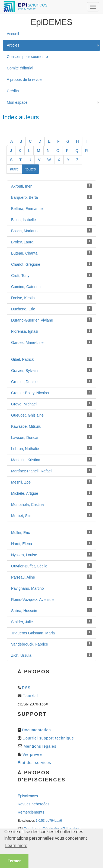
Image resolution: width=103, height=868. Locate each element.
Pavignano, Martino (28, 588)
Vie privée (32, 754)
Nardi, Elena (22, 544)
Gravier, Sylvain (24, 371)
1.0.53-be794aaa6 (49, 821)
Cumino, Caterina (26, 287)
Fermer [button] (14, 861)
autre (14, 169)
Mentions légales (40, 746)
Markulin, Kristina (26, 460)
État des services (34, 763)
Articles (13, 45)
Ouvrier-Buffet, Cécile (29, 566)
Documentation (36, 730)
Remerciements (31, 812)
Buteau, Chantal (25, 253)
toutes (31, 169)
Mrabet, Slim (22, 516)
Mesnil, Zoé (21, 482)
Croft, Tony (20, 276)
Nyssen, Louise (24, 555)
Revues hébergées (34, 804)
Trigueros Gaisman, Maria (33, 633)
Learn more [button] (16, 846)
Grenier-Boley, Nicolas (30, 393)
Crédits (13, 91)
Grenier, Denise (24, 382)
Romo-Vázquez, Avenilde (32, 600)
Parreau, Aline (23, 577)
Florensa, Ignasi (25, 331)
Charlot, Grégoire (26, 264)
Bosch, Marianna (25, 231)
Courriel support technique (48, 738)
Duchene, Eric (23, 309)
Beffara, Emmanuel (27, 209)
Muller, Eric (20, 533)
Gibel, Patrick (22, 359)
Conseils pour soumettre (27, 57)
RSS (26, 688)
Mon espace (17, 102)
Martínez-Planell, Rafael (31, 471)
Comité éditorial (20, 68)
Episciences (28, 796)
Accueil (13, 34)
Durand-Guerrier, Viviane (32, 320)
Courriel (30, 696)
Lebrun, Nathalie (25, 449)
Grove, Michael (24, 404)
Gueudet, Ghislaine (27, 415)
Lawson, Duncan (25, 438)
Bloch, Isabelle (23, 220)
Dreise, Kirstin (23, 298)
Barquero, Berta (25, 197)
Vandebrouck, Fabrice (30, 644)
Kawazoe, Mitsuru (26, 426)
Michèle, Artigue (25, 493)
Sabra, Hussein (24, 611)
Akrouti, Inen (22, 186)
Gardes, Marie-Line (27, 343)
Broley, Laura (22, 242)
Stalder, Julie (22, 622)
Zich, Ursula (21, 655)
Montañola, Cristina (28, 505)
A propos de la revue (24, 80)
